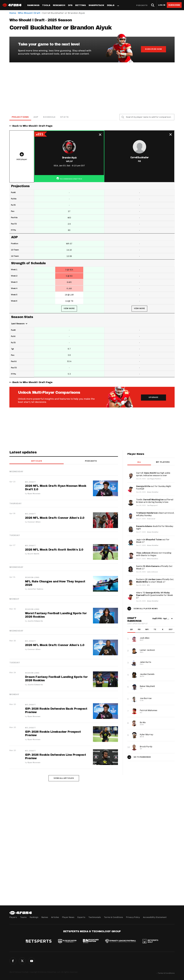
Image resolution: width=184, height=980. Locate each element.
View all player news (146, 609)
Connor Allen (34, 522)
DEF (171, 629)
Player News (68, 917)
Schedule (49, 117)
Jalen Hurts (146, 662)
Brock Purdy (146, 747)
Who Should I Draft (29, 13)
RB (139, 629)
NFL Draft (30, 482)
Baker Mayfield (147, 686)
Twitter (22, 961)
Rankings (33, 5)
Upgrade (153, 397)
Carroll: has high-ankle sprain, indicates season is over (153, 474)
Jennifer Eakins (35, 589)
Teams (23, 917)
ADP (36, 117)
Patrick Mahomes (149, 710)
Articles (37, 461)
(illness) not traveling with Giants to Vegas (154, 554)
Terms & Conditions (113, 917)
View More (69, 309)
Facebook (13, 961)
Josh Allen (145, 638)
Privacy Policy (133, 917)
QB (131, 629)
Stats (64, 117)
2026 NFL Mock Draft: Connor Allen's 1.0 (55, 645)
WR (147, 629)
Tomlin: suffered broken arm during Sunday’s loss (155, 501)
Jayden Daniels (147, 674)
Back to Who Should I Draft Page (32, 126)
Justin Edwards (35, 621)
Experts (81, 917)
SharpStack (96, 5)
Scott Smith (33, 554)
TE (155, 629)
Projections (20, 117)
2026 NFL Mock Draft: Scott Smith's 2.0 (54, 550)
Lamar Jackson (147, 650)
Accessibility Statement (155, 917)
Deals (111, 5)
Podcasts (142, 5)
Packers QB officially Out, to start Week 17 (155, 581)
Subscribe (174, 5)
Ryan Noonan (34, 494)
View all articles (64, 778)
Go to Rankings (142, 757)
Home (13, 13)
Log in (162, 5)
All (139, 462)
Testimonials (95, 917)
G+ (32, 961)
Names (45, 917)
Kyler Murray (147, 734)
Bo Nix (143, 722)
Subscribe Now (153, 49)
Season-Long (32, 578)
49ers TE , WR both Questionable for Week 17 (155, 595)
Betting (80, 5)
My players (163, 462)
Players (13, 917)
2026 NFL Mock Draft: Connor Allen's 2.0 (55, 518)
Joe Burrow (146, 698)
